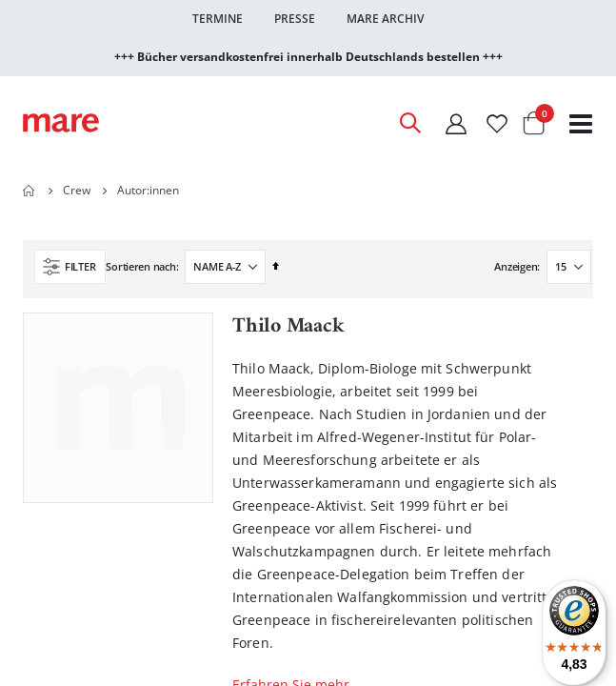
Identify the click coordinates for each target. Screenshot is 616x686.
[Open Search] (409, 123)
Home (30, 191)
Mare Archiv (385, 19)
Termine (218, 19)
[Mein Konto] (456, 123)
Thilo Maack (288, 327)
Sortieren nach (140, 266)
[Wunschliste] (497, 123)
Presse (295, 19)
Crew (77, 191)
